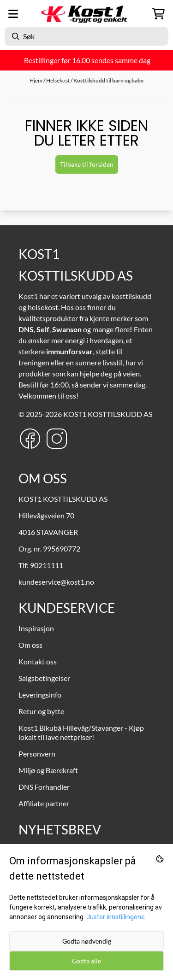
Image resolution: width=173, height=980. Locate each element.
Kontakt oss (38, 661)
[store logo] (87, 14)
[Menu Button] (13, 14)
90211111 (47, 565)
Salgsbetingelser (44, 678)
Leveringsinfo (40, 695)
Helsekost (58, 80)
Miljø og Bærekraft (48, 770)
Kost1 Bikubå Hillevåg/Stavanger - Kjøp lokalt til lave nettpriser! (81, 732)
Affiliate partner (44, 803)
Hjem (36, 80)
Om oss (30, 645)
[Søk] (86, 36)
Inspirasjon (36, 628)
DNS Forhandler (44, 787)
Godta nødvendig (87, 941)
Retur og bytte (41, 711)
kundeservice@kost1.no (56, 582)
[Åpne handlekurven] (158, 14)
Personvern (37, 754)
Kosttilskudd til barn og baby (108, 80)
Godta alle (86, 961)
